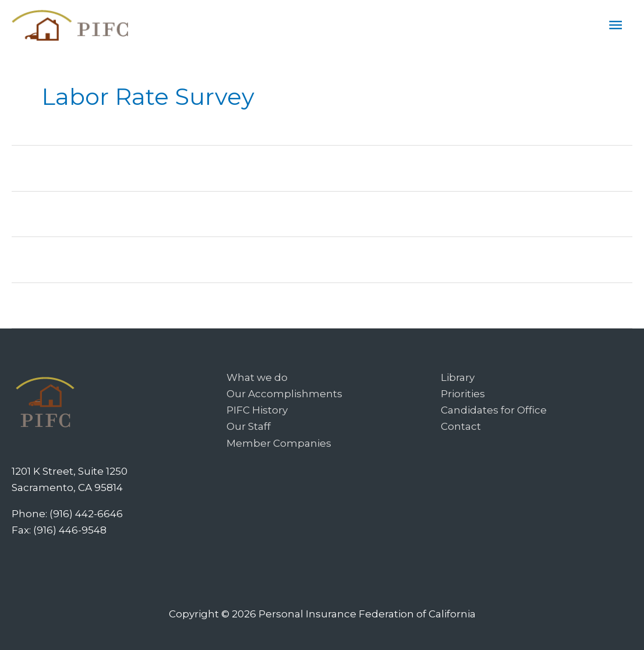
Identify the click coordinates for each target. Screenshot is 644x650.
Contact (461, 426)
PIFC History (257, 410)
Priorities (463, 394)
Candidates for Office (494, 410)
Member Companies (279, 443)
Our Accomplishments (284, 394)
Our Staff (249, 426)
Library (458, 377)
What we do (257, 377)
